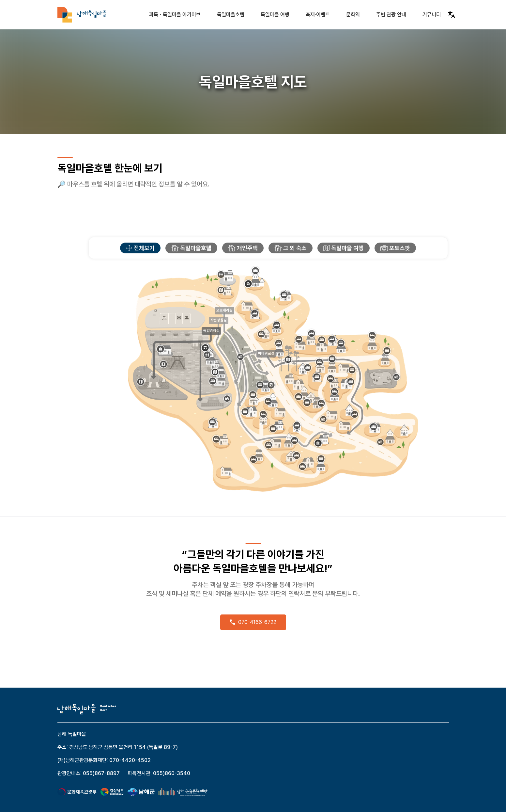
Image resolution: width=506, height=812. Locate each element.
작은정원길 (219, 320)
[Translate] (452, 15)
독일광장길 (211, 331)
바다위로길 (266, 353)
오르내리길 (224, 310)
